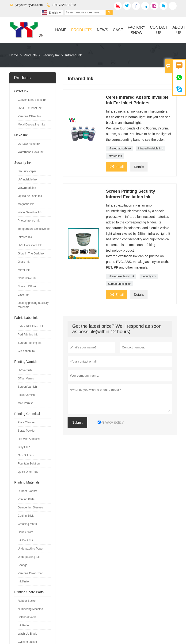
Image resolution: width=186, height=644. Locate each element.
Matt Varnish (26, 403)
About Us (179, 30)
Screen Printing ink (30, 343)
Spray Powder (27, 431)
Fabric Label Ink (26, 318)
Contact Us (159, 30)
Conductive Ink (27, 278)
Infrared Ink (25, 237)
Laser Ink (24, 295)
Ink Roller (24, 625)
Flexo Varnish (26, 395)
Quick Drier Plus (28, 472)
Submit (77, 422)
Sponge (23, 565)
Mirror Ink (24, 270)
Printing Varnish (26, 362)
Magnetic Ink (26, 204)
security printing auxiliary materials (33, 305)
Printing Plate (26, 499)
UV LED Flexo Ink (29, 144)
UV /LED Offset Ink (30, 108)
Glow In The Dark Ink (31, 254)
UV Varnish (25, 370)
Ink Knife (23, 582)
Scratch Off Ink (27, 286)
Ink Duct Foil (26, 540)
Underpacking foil (29, 557)
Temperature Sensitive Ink (34, 229)
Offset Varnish (27, 379)
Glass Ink (24, 262)
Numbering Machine (30, 609)
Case (118, 30)
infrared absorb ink (120, 148)
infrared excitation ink (121, 276)
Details (139, 167)
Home (61, 30)
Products (82, 30)
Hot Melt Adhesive (29, 439)
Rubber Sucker (27, 601)
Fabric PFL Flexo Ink (31, 326)
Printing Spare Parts (29, 592)
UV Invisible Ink (28, 180)
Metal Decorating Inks (31, 125)
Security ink (149, 276)
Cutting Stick (26, 516)
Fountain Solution (29, 464)
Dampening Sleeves (30, 507)
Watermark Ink (27, 188)
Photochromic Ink (29, 221)
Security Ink (51, 55)
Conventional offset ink (32, 100)
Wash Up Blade (28, 634)
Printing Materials (27, 482)
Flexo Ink (21, 135)
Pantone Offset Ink (29, 116)
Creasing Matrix (28, 524)
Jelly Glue (24, 447)
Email (117, 166)
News (102, 30)
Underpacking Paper (31, 549)
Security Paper (27, 171)
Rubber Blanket (28, 491)
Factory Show (137, 30)
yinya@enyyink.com (29, 5)
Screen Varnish (27, 387)
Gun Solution (26, 455)
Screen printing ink (120, 284)
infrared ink (115, 156)
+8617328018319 (64, 5)
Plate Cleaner (26, 422)
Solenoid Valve (27, 617)
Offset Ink (21, 91)
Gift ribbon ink (27, 351)
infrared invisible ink (150, 148)
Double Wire (26, 532)
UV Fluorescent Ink (30, 245)
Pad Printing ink (28, 335)
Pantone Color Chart (31, 573)
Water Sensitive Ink (30, 212)
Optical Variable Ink (30, 196)
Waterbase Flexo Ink (31, 152)
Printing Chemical (27, 414)
